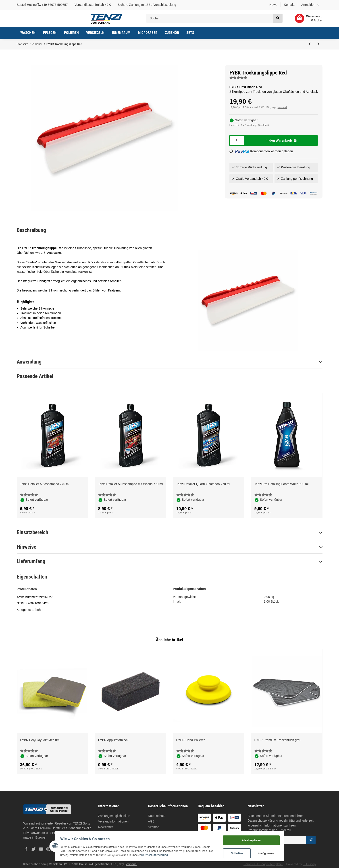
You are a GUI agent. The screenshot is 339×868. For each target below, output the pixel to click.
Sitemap (154, 827)
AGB (151, 821)
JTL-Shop (309, 864)
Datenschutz (157, 816)
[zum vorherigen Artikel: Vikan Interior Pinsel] (310, 44)
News (273, 5)
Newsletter (106, 827)
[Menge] (237, 141)
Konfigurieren (275, 852)
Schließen (246, 852)
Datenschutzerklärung (263, 820)
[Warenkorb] (307, 18)
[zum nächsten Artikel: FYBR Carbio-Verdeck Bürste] (318, 44)
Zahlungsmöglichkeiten (114, 816)
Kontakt (289, 5)
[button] (310, 5)
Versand (282, 107)
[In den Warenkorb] (281, 141)
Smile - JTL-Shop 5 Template (263, 864)
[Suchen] (210, 18)
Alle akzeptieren (261, 838)
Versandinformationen (113, 821)
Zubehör (37, 610)
